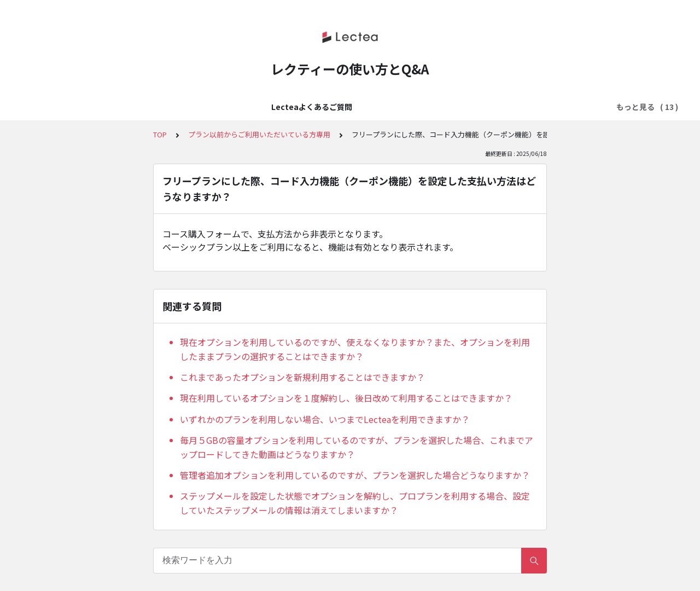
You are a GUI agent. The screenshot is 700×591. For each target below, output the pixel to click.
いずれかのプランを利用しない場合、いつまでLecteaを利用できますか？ (325, 419)
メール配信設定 (567, 107)
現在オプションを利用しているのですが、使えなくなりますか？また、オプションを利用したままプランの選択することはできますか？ (355, 349)
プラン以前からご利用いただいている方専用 (259, 134)
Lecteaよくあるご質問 (74, 107)
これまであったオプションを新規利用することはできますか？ (302, 377)
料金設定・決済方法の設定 (410, 107)
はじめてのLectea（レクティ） (186, 107)
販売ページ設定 (498, 107)
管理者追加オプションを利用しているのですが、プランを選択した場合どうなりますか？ (355, 475)
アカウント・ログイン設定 (302, 107)
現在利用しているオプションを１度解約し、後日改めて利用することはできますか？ (346, 398)
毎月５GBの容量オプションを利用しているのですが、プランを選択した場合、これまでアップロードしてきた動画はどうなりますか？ (357, 447)
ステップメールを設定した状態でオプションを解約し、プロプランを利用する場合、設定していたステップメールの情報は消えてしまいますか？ (355, 503)
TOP (160, 134)
